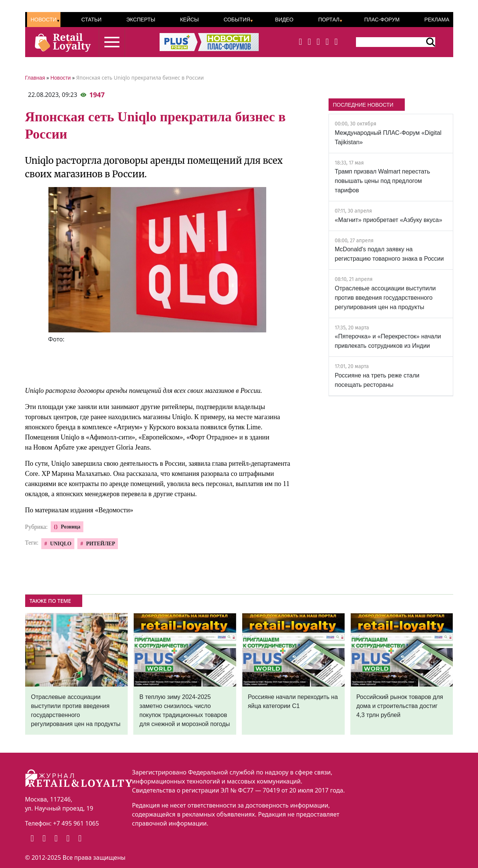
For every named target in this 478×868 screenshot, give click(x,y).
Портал (329, 20)
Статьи (91, 20)
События (237, 20)
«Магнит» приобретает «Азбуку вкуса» (389, 220)
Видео (284, 20)
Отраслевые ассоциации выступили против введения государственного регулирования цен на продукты (385, 298)
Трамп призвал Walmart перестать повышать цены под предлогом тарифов (383, 181)
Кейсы (189, 20)
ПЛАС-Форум (382, 20)
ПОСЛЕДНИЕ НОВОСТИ (363, 105)
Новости (44, 20)
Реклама (437, 20)
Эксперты (141, 20)
